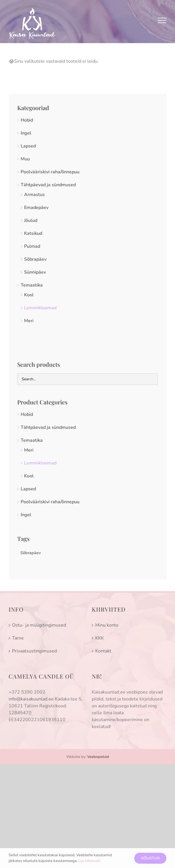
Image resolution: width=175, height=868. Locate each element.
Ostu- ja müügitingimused (39, 625)
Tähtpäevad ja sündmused (48, 185)
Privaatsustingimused (34, 651)
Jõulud (31, 220)
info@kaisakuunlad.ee (31, 699)
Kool (29, 295)
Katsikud (33, 233)
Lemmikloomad (40, 308)
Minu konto (107, 625)
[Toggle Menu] (162, 20)
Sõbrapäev (35, 259)
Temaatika (32, 285)
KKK (100, 638)
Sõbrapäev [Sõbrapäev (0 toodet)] (31, 553)
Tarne (18, 638)
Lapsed (28, 146)
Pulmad (32, 246)
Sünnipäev (35, 272)
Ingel (26, 133)
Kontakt (103, 651)
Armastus (34, 195)
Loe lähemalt (89, 861)
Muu (25, 159)
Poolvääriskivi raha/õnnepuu (50, 172)
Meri (29, 321)
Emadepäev (36, 208)
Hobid (27, 120)
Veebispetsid (98, 757)
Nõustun (150, 858)
